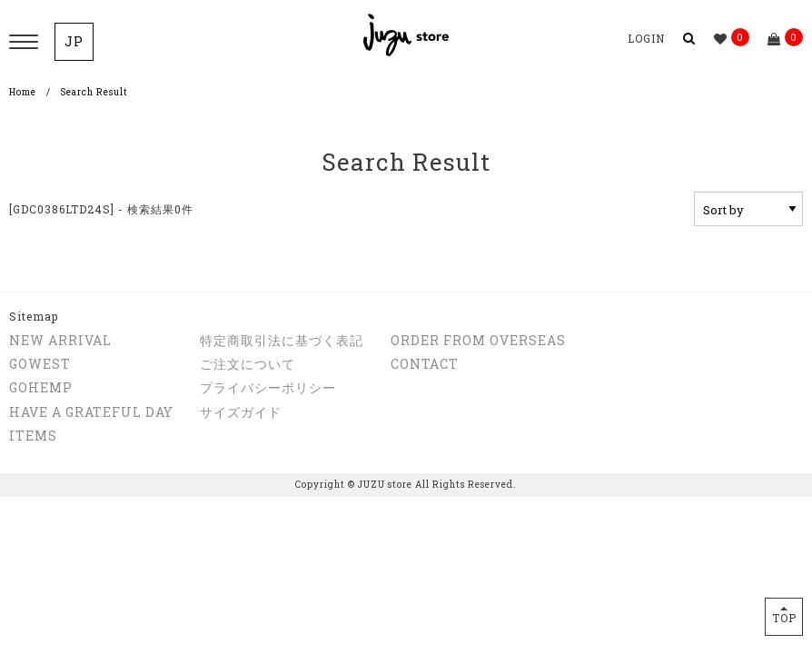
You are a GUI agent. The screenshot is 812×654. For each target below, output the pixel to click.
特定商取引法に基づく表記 (282, 340)
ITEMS (33, 436)
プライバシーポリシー (268, 387)
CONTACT (425, 364)
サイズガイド (241, 412)
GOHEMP (41, 387)
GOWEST (40, 364)
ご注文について (248, 364)
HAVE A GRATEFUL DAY (91, 412)
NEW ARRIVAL (60, 340)
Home (23, 92)
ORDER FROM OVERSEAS (478, 340)
